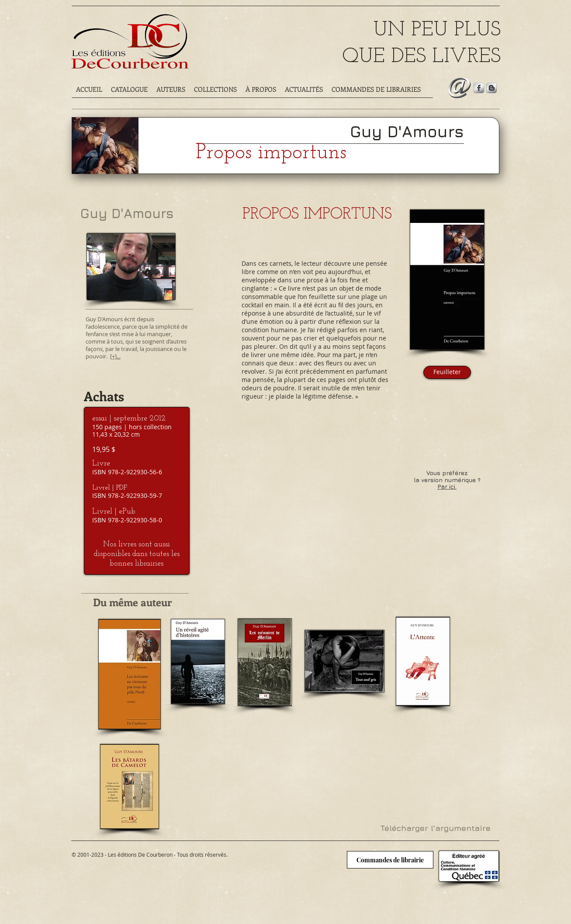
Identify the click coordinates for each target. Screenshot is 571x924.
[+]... (115, 356)
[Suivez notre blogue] (491, 88)
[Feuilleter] (447, 372)
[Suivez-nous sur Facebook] (479, 88)
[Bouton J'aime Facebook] (92, 867)
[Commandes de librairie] (390, 860)
